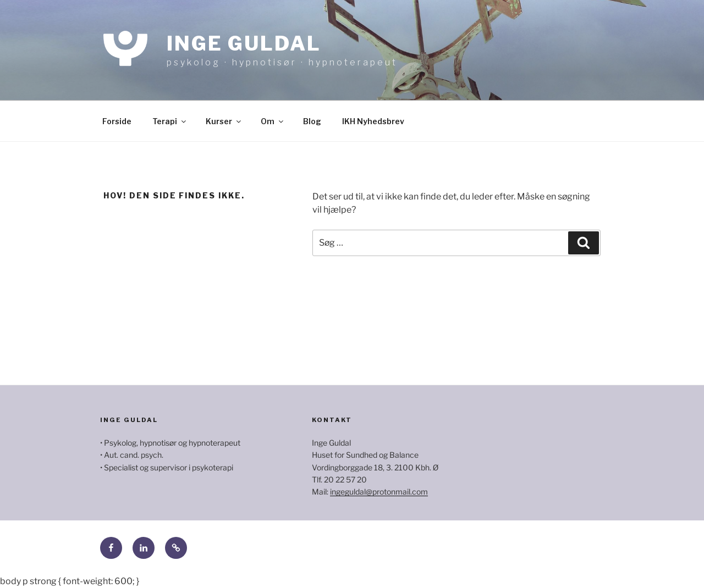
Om (273, 121)
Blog (312, 121)
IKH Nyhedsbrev (373, 121)
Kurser (224, 121)
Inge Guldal (244, 43)
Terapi (170, 121)
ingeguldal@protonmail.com (379, 492)
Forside (117, 121)
